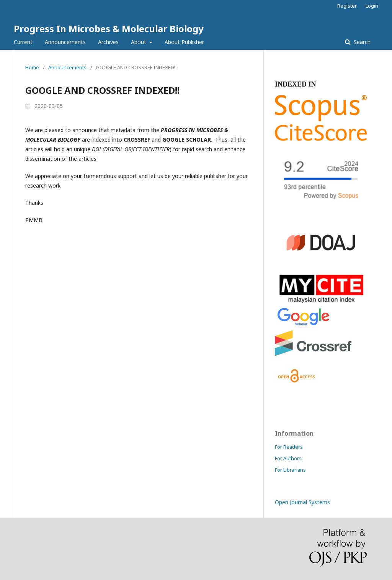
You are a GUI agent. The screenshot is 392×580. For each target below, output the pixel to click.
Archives (108, 42)
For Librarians (290, 470)
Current (23, 42)
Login (372, 6)
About (139, 42)
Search (361, 42)
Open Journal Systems (302, 502)
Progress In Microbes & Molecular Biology (109, 29)
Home (32, 67)
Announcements (65, 42)
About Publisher (184, 42)
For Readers (289, 447)
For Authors (288, 458)
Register (347, 6)
